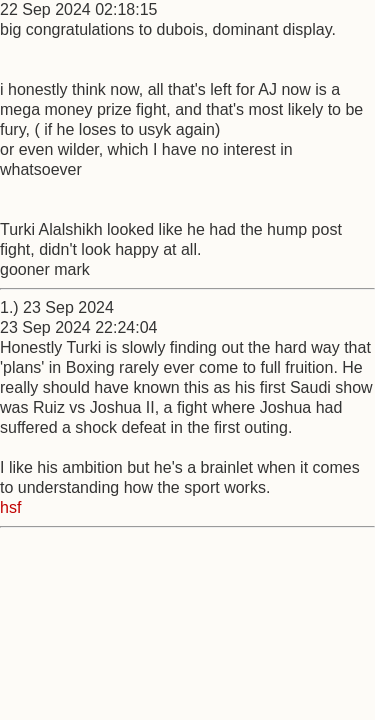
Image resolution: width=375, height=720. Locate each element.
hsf (10, 507)
